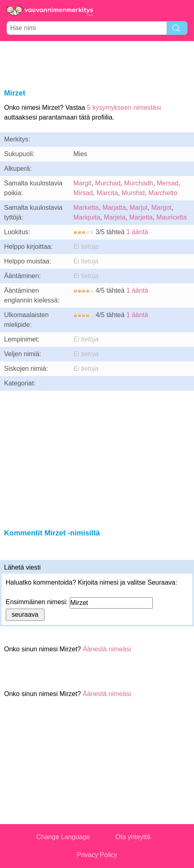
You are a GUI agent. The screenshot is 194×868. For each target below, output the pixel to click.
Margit (82, 183)
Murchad (108, 183)
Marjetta (141, 217)
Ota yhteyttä (133, 837)
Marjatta (114, 208)
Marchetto (163, 193)
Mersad (168, 183)
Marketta (86, 208)
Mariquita (87, 217)
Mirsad (83, 193)
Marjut (139, 208)
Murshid (133, 193)
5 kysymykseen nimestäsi (124, 108)
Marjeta (115, 217)
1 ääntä (137, 232)
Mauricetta (172, 217)
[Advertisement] (97, 63)
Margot (161, 208)
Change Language (63, 837)
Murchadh (138, 183)
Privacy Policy (97, 855)
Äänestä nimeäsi (107, 649)
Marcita (107, 193)
